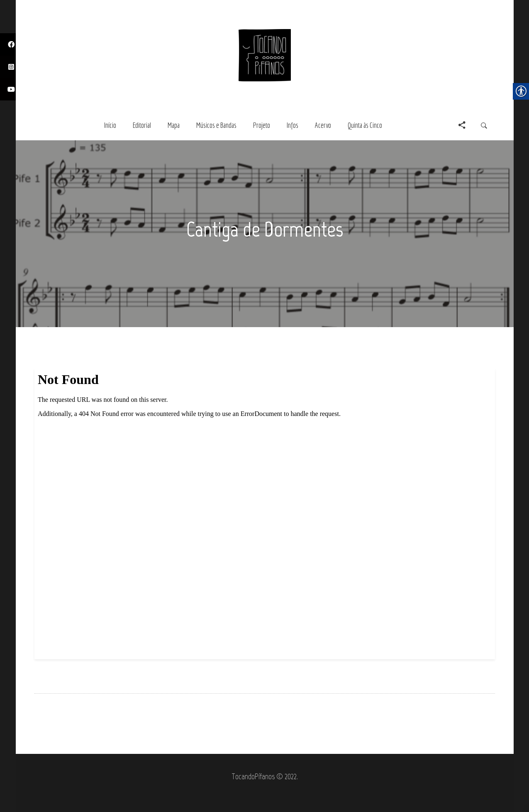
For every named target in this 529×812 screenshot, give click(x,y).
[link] (265, 54)
